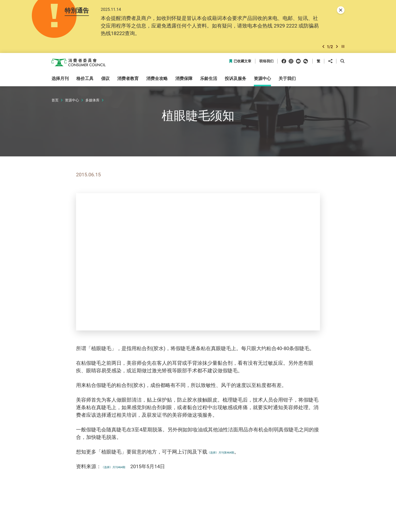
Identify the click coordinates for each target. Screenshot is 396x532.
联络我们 (266, 64)
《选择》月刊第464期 (232, 454)
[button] (323, 49)
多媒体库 (92, 103)
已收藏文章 (240, 64)
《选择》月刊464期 (123, 469)
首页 (55, 103)
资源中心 (72, 103)
